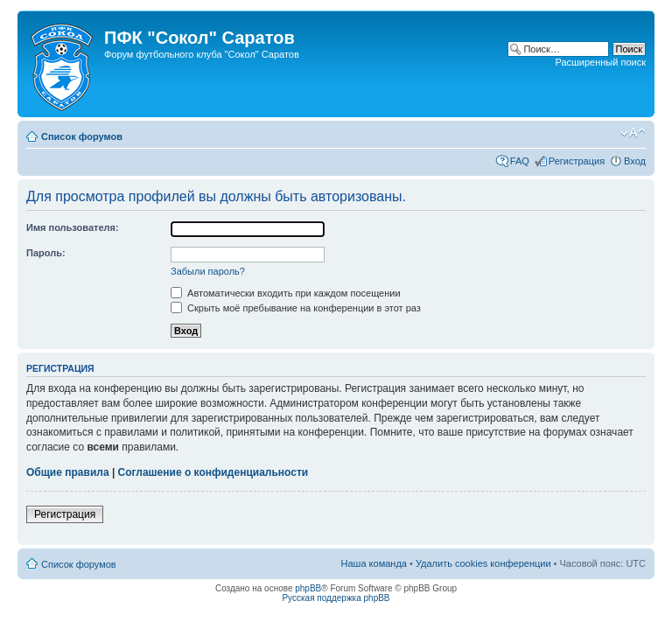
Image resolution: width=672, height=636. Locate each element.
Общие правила (68, 472)
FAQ (520, 161)
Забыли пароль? (208, 271)
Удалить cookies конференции (483, 563)
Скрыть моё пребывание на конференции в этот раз (296, 308)
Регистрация (577, 161)
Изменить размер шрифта (633, 133)
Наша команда (374, 563)
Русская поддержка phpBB (336, 598)
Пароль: (46, 253)
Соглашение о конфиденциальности (213, 472)
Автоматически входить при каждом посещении (286, 293)
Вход (635, 161)
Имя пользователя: (73, 227)
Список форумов (82, 136)
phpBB (308, 588)
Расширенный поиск (600, 62)
